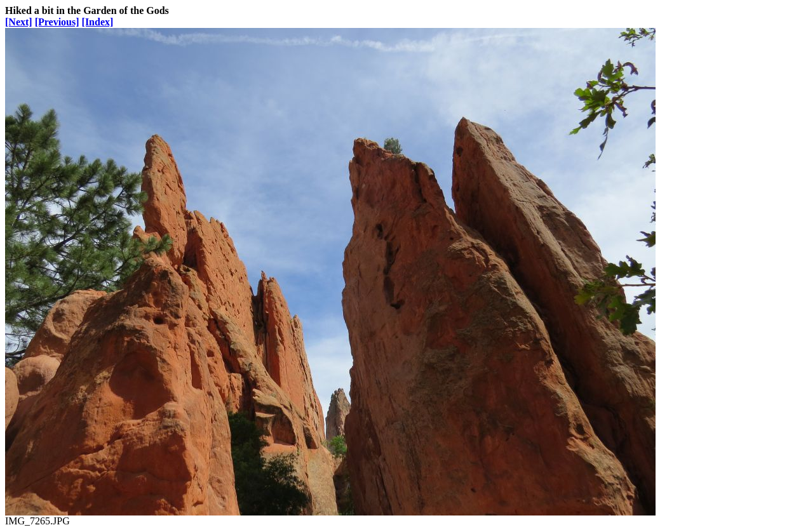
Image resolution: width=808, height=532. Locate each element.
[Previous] (57, 22)
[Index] (98, 22)
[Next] (19, 22)
